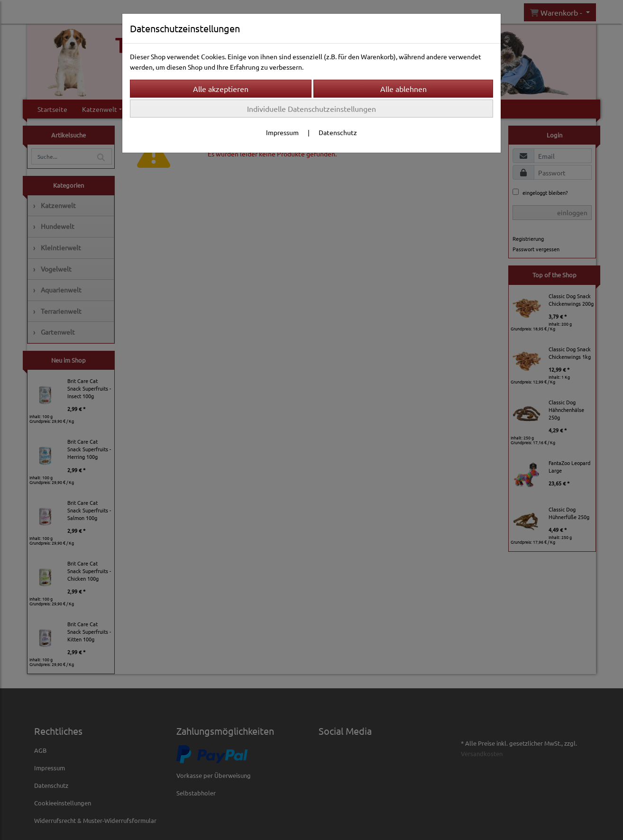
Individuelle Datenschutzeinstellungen (311, 109)
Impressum (282, 132)
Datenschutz (338, 132)
